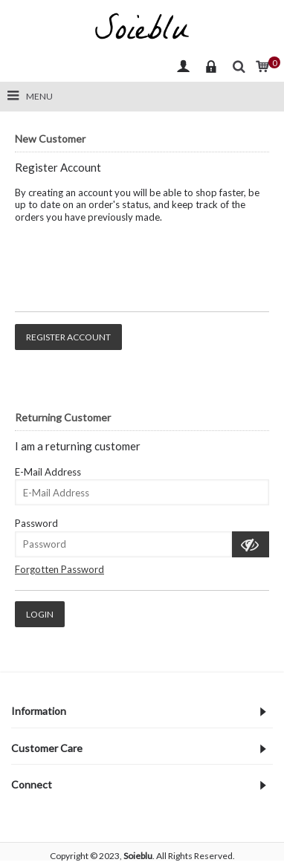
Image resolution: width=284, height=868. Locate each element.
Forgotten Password (59, 569)
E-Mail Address (48, 472)
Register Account (68, 337)
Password (36, 523)
